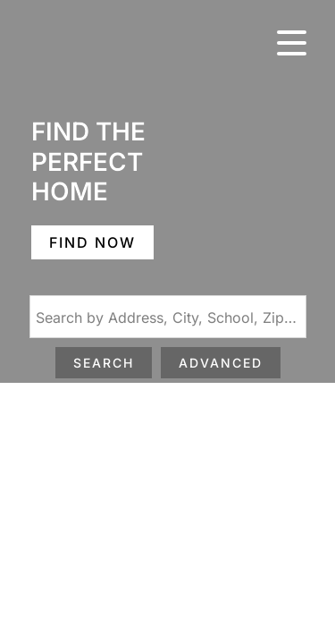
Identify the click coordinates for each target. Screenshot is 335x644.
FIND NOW (92, 242)
